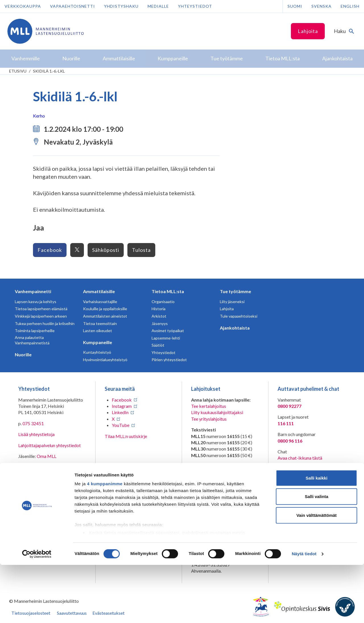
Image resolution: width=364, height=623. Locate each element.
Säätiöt (158, 345)
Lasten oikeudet (98, 331)
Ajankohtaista (235, 328)
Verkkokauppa (23, 6)
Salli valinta (317, 555)
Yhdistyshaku (121, 6)
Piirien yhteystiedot (169, 360)
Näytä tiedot (304, 612)
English (350, 6)
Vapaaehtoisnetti (73, 6)
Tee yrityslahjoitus (209, 419)
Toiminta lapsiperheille (35, 331)
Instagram (122, 406)
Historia (159, 309)
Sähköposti (106, 250)
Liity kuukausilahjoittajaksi (217, 412)
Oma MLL (46, 456)
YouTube (121, 425)
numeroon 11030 (208, 479)
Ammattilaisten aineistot (105, 316)
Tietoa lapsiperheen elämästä (41, 309)
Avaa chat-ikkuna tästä (300, 458)
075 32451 (33, 423)
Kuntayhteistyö (97, 352)
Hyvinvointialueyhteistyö (105, 360)
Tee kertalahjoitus (209, 406)
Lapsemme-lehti (166, 338)
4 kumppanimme (105, 542)
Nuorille (23, 354)
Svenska (321, 6)
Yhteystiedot (195, 6)
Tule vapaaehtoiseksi (239, 316)
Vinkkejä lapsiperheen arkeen (41, 316)
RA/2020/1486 (206, 520)
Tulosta (141, 250)
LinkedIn (120, 412)
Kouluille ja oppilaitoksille (105, 309)
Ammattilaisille (99, 291)
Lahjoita (308, 31)
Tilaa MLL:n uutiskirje (126, 436)
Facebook (50, 250)
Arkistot (159, 316)
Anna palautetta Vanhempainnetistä (32, 340)
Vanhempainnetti (33, 291)
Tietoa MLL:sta (168, 291)
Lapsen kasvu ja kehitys (36, 302)
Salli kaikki (317, 536)
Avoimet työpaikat (168, 331)
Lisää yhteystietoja (36, 434)
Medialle (158, 6)
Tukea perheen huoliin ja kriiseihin (45, 323)
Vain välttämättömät (317, 573)
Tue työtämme (235, 291)
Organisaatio (163, 302)
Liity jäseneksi (232, 302)
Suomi (295, 6)
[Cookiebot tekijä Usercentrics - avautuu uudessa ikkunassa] (37, 612)
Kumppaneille (98, 342)
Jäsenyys (160, 323)
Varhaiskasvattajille (100, 302)
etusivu (18, 71)
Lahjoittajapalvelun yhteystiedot (49, 445)
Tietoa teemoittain (100, 323)
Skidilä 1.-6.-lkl (49, 71)
